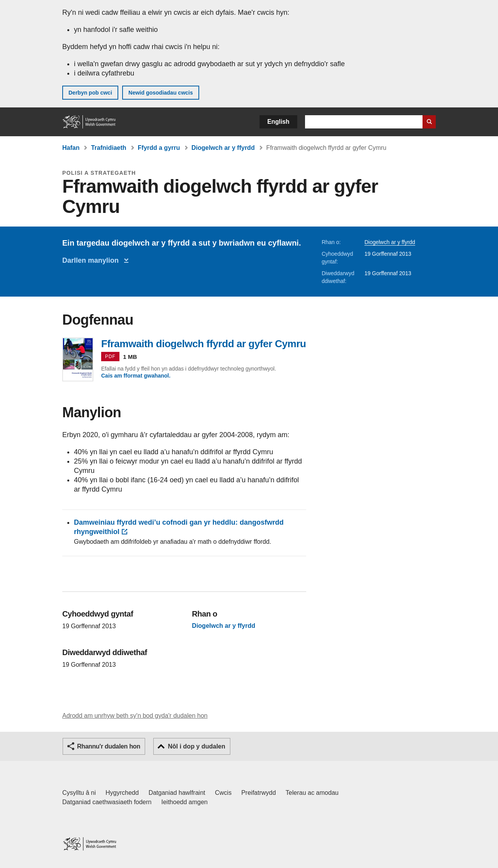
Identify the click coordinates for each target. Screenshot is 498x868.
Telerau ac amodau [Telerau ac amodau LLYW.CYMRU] (312, 793)
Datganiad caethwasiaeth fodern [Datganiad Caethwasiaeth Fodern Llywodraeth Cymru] (107, 802)
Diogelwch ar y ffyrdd (223, 148)
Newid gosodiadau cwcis (161, 93)
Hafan (71, 148)
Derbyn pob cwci (90, 93)
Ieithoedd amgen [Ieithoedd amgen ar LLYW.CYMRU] (185, 802)
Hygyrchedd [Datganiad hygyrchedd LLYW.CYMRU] (122, 793)
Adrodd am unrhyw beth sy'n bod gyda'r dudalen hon (135, 716)
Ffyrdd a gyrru (159, 148)
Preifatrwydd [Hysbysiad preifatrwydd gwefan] (259, 793)
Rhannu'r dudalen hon (109, 746)
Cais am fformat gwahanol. (136, 376)
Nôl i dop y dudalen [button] (196, 746)
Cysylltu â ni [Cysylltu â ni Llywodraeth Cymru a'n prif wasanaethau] (79, 793)
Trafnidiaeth (109, 148)
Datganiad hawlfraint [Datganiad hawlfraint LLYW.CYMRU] (177, 793)
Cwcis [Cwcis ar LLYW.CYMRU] (224, 793)
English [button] (278, 122)
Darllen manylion (92, 260)
